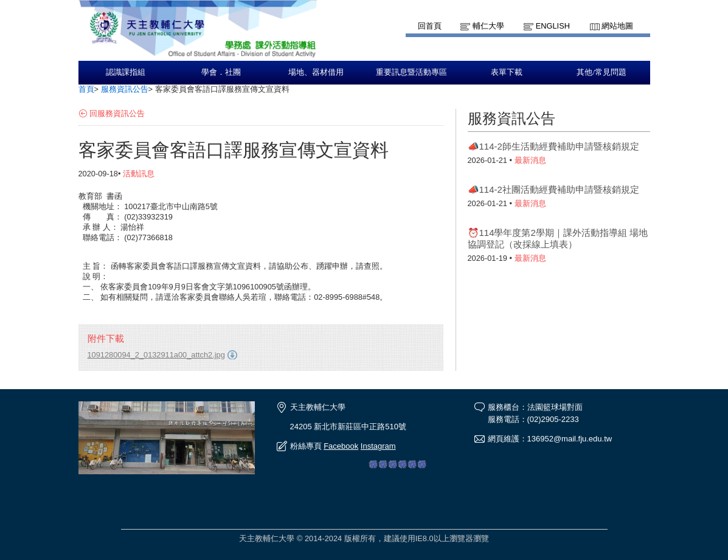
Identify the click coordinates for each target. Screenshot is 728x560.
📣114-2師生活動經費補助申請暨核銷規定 (553, 146)
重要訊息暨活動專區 (411, 72)
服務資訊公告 (125, 89)
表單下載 (507, 72)
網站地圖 (617, 26)
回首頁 (430, 26)
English (553, 26)
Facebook (341, 446)
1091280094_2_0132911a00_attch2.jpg (156, 355)
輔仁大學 (488, 26)
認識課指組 (126, 72)
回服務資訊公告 (117, 113)
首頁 (86, 89)
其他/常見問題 (601, 72)
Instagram (378, 446)
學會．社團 (221, 72)
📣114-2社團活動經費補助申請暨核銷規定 (553, 189)
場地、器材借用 (316, 72)
